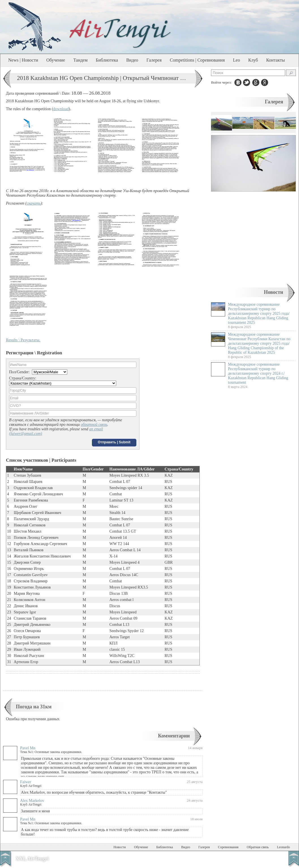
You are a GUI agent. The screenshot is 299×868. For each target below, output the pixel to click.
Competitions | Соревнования (197, 60)
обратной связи (94, 425)
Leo (237, 60)
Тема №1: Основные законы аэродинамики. (51, 752)
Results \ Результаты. (23, 340)
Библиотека (107, 60)
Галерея (154, 60)
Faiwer (26, 782)
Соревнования (228, 847)
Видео (132, 60)
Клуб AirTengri (31, 786)
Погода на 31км (34, 707)
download (61, 109)
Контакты (276, 60)
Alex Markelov (32, 801)
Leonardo (283, 847)
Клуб (253, 60)
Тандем (80, 60)
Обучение (56, 60)
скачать (34, 203)
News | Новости (23, 60)
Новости (274, 292)
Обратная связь (258, 847)
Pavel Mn (28, 748)
